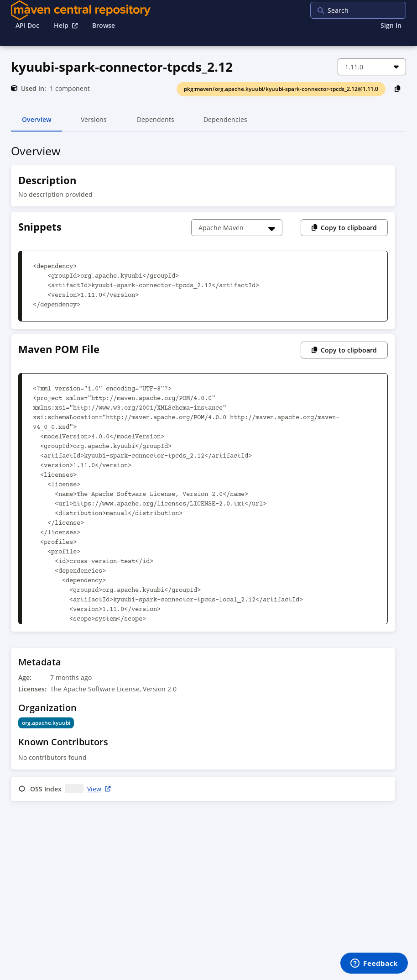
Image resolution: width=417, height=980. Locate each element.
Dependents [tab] (155, 123)
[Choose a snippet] (237, 228)
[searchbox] (369, 10)
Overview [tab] (36, 123)
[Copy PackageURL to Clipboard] (398, 88)
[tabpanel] (208, 474)
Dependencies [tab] (225, 123)
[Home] (81, 10)
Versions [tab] (94, 123)
